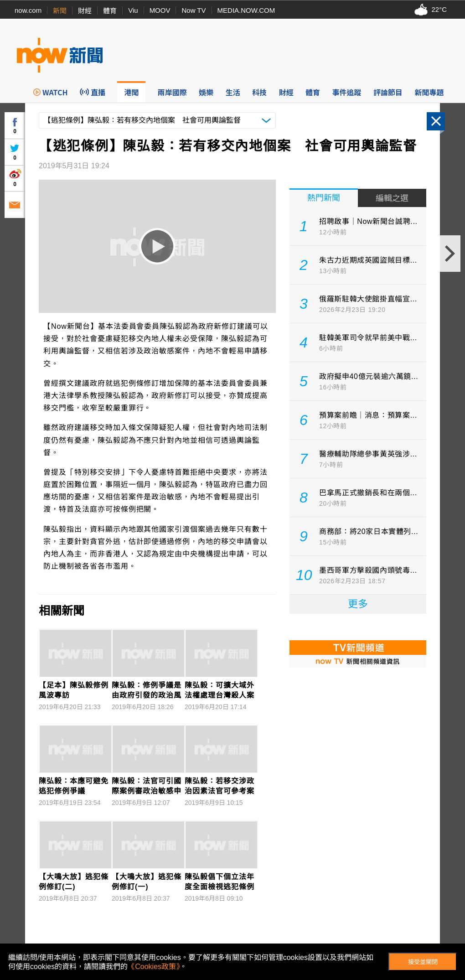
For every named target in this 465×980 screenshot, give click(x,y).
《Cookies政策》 (154, 967)
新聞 (60, 11)
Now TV (194, 10)
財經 (85, 11)
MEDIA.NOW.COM (246, 10)
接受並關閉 (423, 962)
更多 (358, 604)
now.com (28, 10)
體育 (110, 11)
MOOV (160, 10)
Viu (133, 10)
